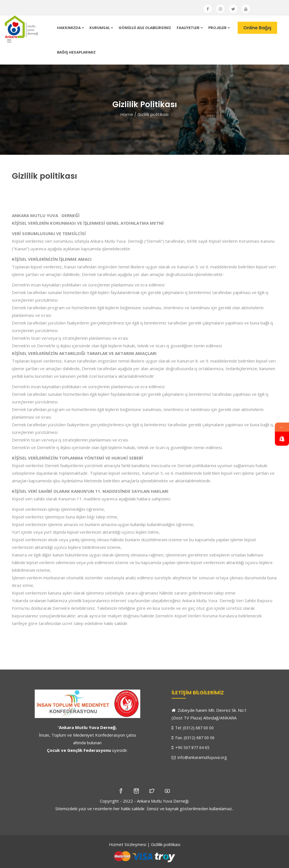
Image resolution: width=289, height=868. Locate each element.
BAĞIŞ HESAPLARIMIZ (76, 52)
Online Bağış (257, 28)
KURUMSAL (101, 28)
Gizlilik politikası (166, 844)
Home (127, 114)
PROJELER (219, 28)
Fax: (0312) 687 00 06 (193, 738)
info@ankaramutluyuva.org (199, 757)
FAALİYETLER (190, 28)
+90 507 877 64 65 (191, 747)
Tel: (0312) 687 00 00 (193, 728)
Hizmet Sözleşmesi (128, 844)
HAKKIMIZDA (70, 28)
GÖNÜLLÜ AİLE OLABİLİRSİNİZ (145, 28)
